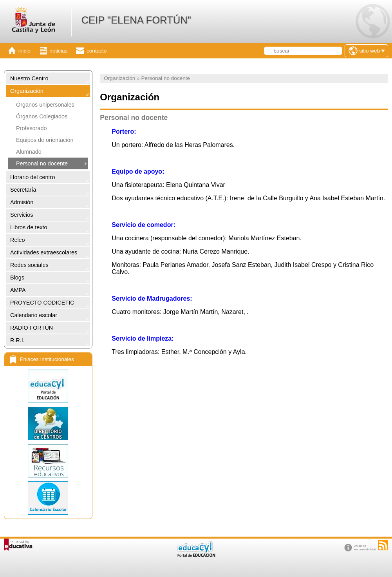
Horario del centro (33, 177)
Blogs (17, 278)
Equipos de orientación (45, 140)
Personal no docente (42, 163)
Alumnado (29, 152)
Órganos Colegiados (42, 116)
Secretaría (23, 190)
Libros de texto (29, 227)
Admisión (22, 202)
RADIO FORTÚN (32, 328)
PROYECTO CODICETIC (42, 303)
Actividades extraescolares (44, 252)
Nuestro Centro (29, 78)
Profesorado (31, 128)
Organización (27, 91)
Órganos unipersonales (45, 105)
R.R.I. (17, 340)
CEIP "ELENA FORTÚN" (136, 20)
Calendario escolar (34, 315)
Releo (18, 240)
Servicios (22, 215)
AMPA (18, 290)
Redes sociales (29, 265)
